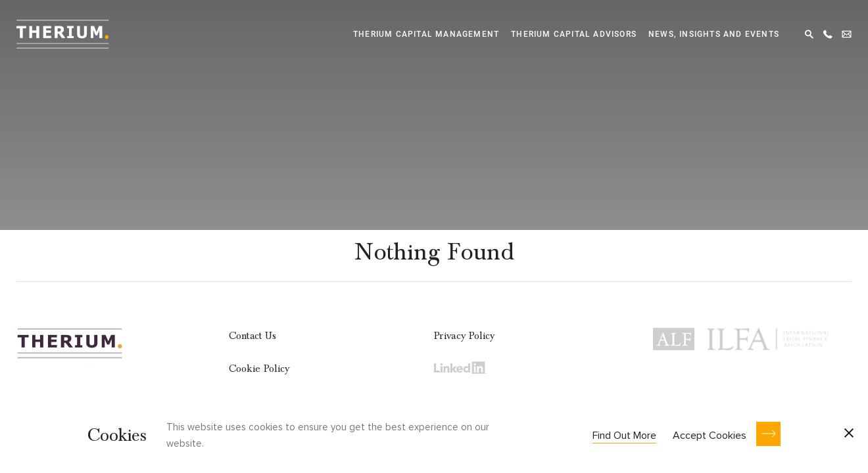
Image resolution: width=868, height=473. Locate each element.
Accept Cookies (710, 436)
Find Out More (624, 436)
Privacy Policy (464, 336)
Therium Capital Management (426, 34)
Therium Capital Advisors (574, 34)
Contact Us (253, 336)
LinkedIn (460, 367)
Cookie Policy (259, 369)
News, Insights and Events (714, 34)
